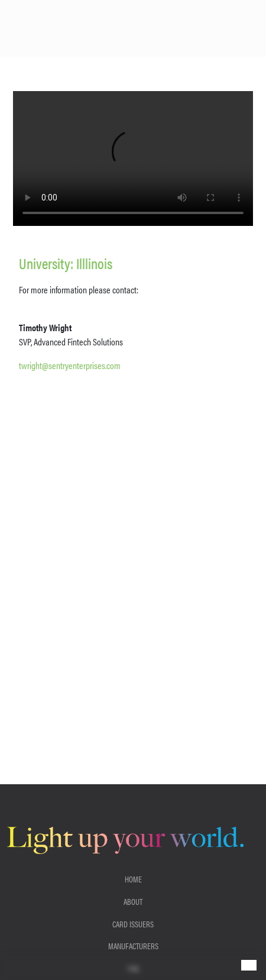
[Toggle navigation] (249, 965)
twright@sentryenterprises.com (70, 365)
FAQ (133, 968)
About (133, 901)
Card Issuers (133, 924)
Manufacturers (133, 946)
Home (133, 879)
